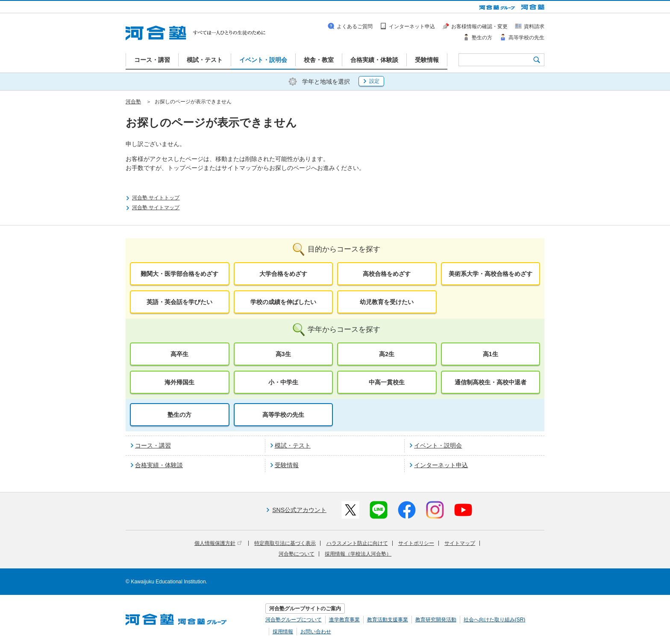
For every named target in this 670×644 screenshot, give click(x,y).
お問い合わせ (316, 632)
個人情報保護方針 (218, 543)
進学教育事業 (344, 620)
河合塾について (297, 554)
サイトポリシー (416, 543)
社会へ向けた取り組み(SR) (495, 620)
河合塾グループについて (294, 620)
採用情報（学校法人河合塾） (358, 554)
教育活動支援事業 (388, 620)
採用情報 (283, 632)
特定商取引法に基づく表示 (285, 543)
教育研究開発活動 (436, 620)
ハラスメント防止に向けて (357, 543)
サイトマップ (460, 543)
